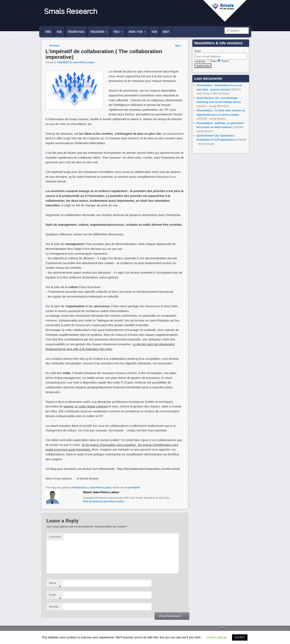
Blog (59, 32)
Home (48, 32)
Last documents (208, 79)
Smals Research (71, 11)
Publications (97, 32)
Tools (117, 32)
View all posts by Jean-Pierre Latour (105, 501)
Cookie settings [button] (217, 637)
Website (54, 607)
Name (55, 584)
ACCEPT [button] (240, 637)
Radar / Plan (136, 32)
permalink (134, 488)
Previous (53, 46)
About (166, 32)
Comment (55, 537)
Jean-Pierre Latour (84, 62)
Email (55, 596)
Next (179, 46)
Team (154, 32)
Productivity (79, 488)
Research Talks (76, 32)
